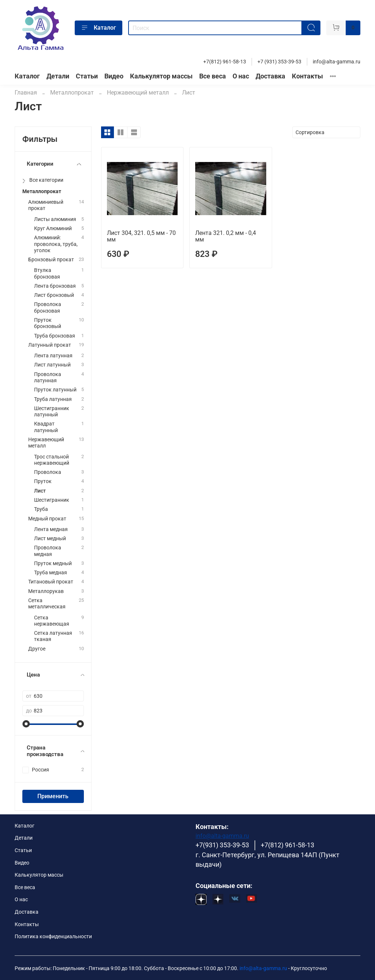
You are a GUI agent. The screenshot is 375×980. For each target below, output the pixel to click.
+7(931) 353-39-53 (222, 845)
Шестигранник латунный (52, 412)
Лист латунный (52, 365)
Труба (41, 509)
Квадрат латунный (46, 427)
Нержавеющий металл (138, 93)
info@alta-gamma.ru (337, 62)
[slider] (26, 724)
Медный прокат (47, 519)
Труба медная (51, 573)
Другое (37, 649)
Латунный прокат (50, 345)
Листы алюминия (55, 219)
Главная (26, 93)
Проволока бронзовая (48, 307)
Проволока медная (48, 551)
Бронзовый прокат (51, 260)
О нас (241, 76)
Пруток (43, 481)
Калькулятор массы (161, 76)
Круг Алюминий (53, 229)
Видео (114, 76)
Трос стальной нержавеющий (52, 460)
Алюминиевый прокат (46, 205)
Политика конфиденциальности (53, 937)
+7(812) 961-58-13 (225, 62)
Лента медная (51, 529)
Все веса (213, 76)
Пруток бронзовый (48, 323)
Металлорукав (46, 591)
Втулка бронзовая (47, 273)
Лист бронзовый (54, 295)
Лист (40, 491)
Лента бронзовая (55, 286)
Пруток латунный (55, 390)
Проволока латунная (48, 377)
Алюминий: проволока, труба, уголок (56, 244)
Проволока (48, 472)
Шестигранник (52, 500)
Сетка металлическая (47, 604)
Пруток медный (53, 563)
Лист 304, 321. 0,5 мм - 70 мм (141, 236)
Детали (58, 76)
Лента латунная (53, 356)
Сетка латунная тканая (53, 636)
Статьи (87, 76)
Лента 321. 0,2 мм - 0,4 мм (226, 236)
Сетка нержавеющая (52, 621)
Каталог (99, 28)
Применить (53, 796)
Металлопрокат (72, 93)
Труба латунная (53, 399)
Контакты (307, 76)
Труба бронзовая (55, 336)
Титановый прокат (51, 582)
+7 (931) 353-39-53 (279, 62)
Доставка (270, 76)
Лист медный (50, 539)
